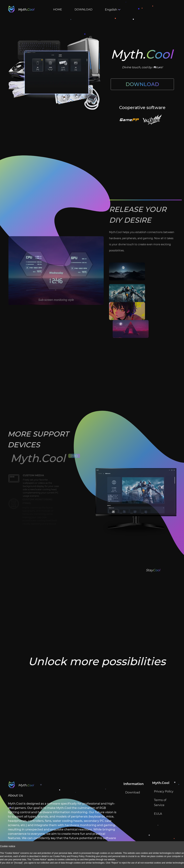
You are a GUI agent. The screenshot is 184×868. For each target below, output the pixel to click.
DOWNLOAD (83, 9)
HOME (58, 9)
